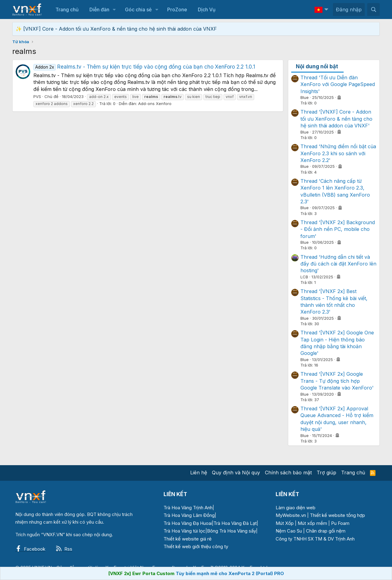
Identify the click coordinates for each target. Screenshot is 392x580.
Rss (64, 549)
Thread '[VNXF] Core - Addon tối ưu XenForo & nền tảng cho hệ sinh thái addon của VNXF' (336, 119)
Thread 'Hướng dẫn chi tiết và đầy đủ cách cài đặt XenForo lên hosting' (338, 264)
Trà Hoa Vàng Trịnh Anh (188, 508)
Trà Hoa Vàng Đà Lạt (235, 523)
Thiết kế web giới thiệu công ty (196, 546)
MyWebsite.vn (291, 515)
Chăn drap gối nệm (326, 531)
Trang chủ (67, 9)
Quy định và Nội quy (236, 473)
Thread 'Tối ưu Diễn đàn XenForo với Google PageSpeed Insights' (338, 84)
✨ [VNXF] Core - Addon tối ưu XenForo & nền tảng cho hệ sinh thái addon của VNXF (116, 29)
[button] (114, 9)
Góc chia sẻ (138, 9)
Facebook (30, 549)
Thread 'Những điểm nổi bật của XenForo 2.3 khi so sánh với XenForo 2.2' (338, 153)
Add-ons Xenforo (155, 104)
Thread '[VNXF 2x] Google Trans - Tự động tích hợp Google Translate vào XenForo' (337, 381)
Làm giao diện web (296, 508)
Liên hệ (199, 473)
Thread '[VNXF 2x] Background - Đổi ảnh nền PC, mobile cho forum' (338, 229)
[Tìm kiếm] (373, 9)
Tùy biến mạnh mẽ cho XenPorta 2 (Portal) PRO (230, 573)
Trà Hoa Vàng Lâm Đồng (189, 515)
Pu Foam (340, 523)
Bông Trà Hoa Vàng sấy (232, 531)
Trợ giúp (326, 473)
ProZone (177, 9)
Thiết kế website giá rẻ (188, 539)
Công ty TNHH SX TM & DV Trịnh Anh (315, 539)
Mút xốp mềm (312, 523)
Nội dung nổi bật (317, 66)
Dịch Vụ (207, 9)
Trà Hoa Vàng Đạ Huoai (188, 523)
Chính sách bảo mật (288, 473)
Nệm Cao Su (289, 531)
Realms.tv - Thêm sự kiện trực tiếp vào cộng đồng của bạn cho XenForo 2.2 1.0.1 (144, 67)
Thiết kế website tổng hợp (337, 515)
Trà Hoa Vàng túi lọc (185, 531)
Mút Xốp (285, 523)
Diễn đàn (99, 9)
